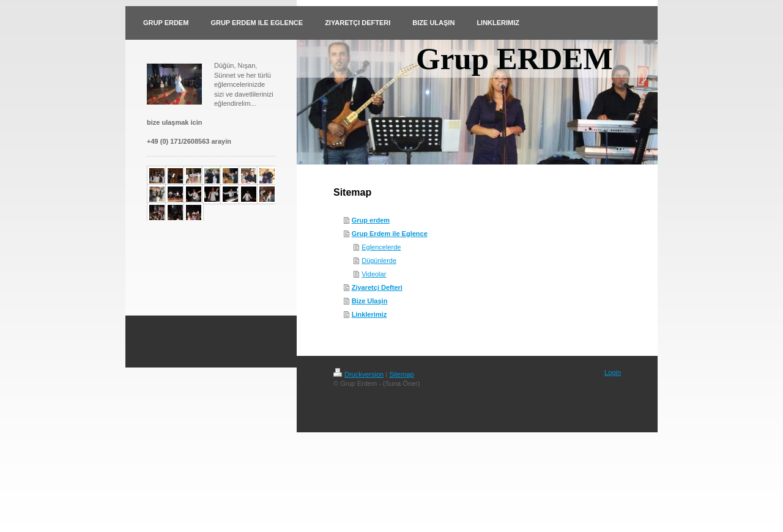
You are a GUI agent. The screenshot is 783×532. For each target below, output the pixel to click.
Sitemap (401, 374)
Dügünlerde (379, 260)
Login (613, 372)
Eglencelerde (381, 247)
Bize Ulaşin (370, 301)
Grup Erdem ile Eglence (390, 234)
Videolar (374, 274)
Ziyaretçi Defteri (377, 287)
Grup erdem (371, 220)
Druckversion (358, 374)
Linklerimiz (369, 314)
